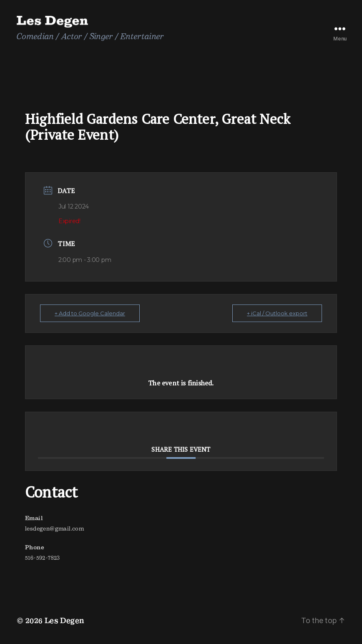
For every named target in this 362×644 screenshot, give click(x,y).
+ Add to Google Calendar (90, 313)
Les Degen (65, 620)
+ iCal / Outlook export (277, 313)
